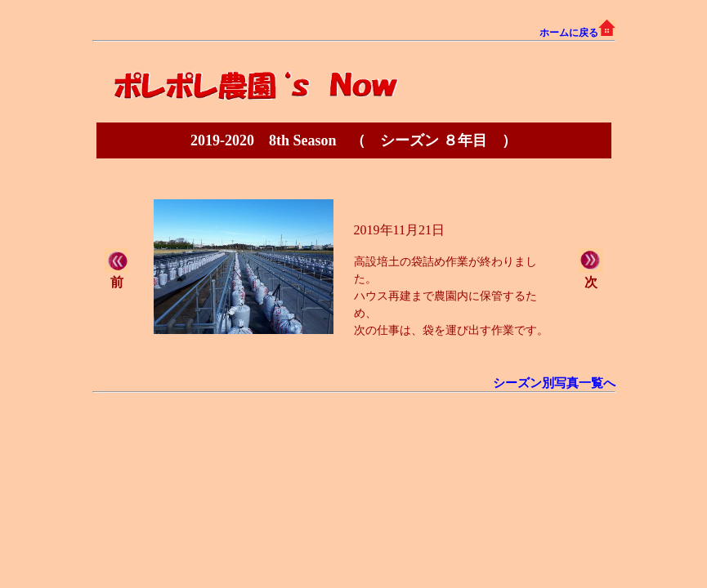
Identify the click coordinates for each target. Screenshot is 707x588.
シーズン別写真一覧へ (554, 383)
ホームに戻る (577, 33)
